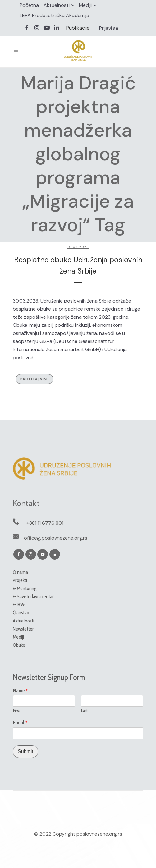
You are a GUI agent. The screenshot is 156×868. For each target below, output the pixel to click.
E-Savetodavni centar (33, 596)
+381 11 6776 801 (45, 523)
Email (20, 723)
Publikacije (78, 28)
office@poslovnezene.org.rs (56, 538)
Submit (25, 751)
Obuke (19, 645)
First (16, 711)
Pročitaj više (34, 379)
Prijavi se (109, 28)
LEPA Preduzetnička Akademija (54, 15)
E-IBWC (20, 605)
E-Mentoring (25, 588)
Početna (29, 5)
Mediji (85, 5)
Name (21, 691)
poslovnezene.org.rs (99, 834)
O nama (20, 572)
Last (84, 711)
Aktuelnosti (57, 5)
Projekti (20, 580)
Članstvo (21, 613)
